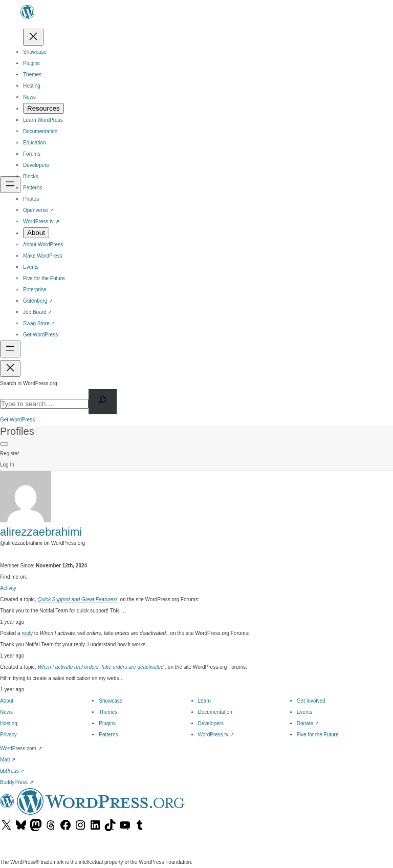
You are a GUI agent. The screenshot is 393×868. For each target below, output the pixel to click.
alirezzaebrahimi (41, 532)
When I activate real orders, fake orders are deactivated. (101, 667)
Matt (8, 760)
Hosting (9, 723)
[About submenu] (36, 233)
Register (9, 453)
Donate (308, 723)
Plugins (107, 723)
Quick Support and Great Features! (77, 599)
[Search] (103, 402)
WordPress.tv (216, 735)
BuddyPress (17, 782)
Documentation (215, 712)
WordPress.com (21, 748)
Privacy (8, 735)
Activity (8, 588)
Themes (108, 712)
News (6, 712)
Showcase (111, 701)
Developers (211, 723)
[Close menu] (33, 37)
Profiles (17, 431)
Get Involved (311, 701)
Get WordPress (17, 420)
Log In (7, 465)
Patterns (108, 735)
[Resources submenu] (43, 108)
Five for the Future (318, 735)
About (7, 701)
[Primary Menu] (4, 444)
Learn (205, 701)
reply (27, 633)
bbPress (12, 771)
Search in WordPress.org (29, 383)
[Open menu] (10, 185)
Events (305, 712)
